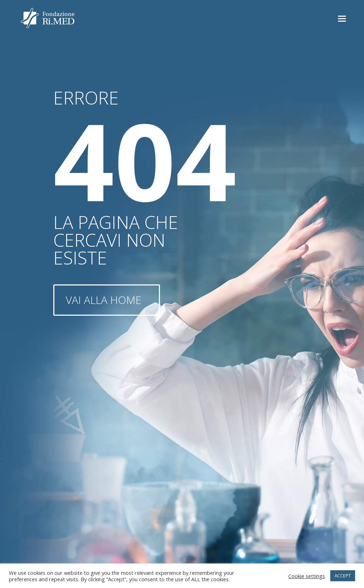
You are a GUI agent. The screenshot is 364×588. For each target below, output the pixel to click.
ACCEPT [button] (343, 576)
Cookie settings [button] (307, 576)
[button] (342, 18)
